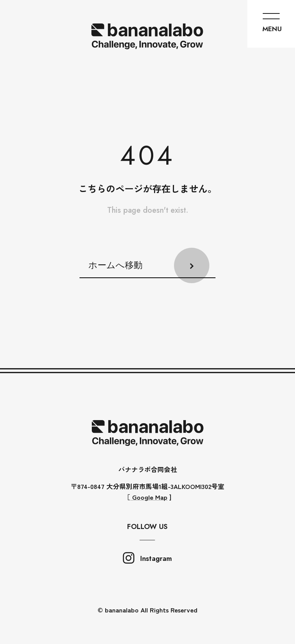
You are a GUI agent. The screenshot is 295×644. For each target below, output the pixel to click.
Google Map (149, 497)
